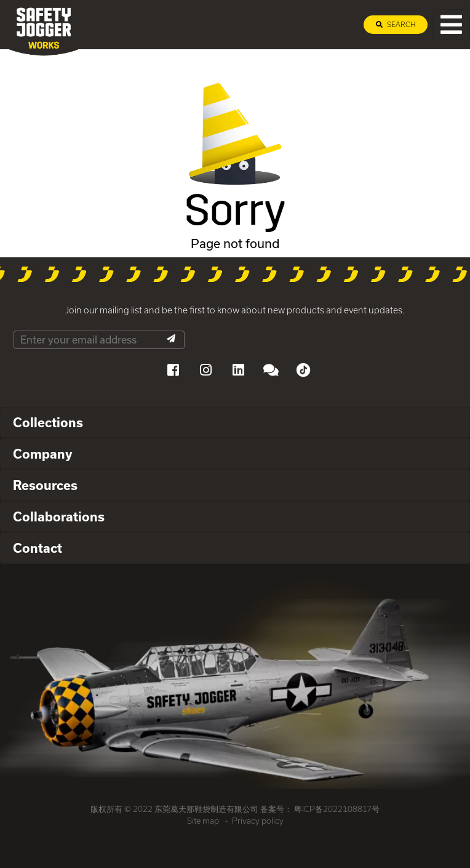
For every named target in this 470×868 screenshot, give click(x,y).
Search (396, 24)
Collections (48, 422)
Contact (38, 548)
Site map (203, 821)
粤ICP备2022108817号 (337, 809)
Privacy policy (258, 821)
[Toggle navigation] (451, 25)
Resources (45, 485)
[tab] (235, 423)
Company (43, 454)
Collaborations (59, 516)
